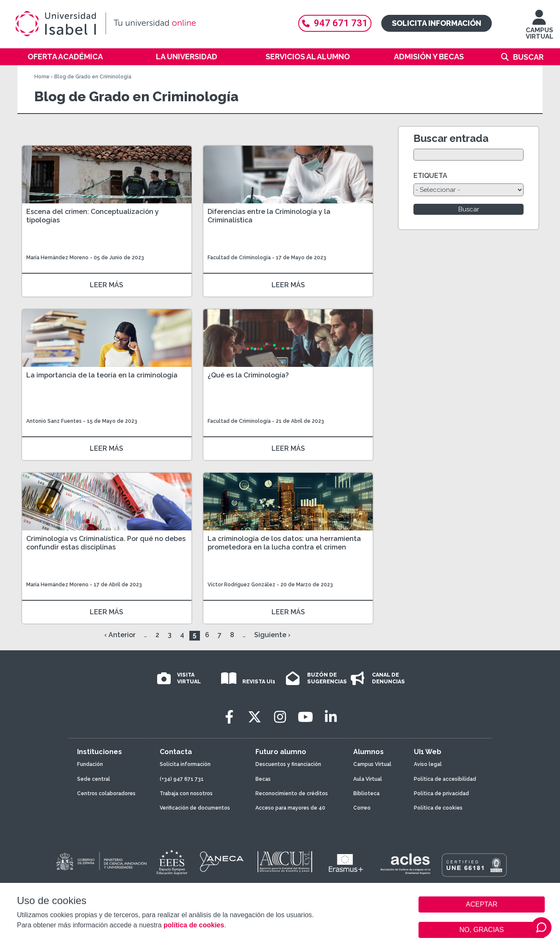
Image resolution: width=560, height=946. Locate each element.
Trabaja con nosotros (186, 793)
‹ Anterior (120, 635)
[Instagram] (280, 717)
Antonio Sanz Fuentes (54, 421)
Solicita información (437, 23)
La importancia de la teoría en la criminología (102, 375)
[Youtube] (305, 717)
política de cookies (194, 925)
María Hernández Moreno (57, 258)
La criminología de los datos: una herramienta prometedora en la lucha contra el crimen (284, 543)
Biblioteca (366, 793)
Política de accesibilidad (445, 779)
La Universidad (187, 57)
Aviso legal (428, 764)
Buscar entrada (451, 138)
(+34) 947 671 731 (182, 779)
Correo (362, 808)
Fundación (90, 764)
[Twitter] (255, 717)
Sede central (94, 779)
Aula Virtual (368, 779)
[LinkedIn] (331, 717)
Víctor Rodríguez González (241, 585)
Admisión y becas (429, 57)
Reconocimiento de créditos (292, 793)
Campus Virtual (372, 764)
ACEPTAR (482, 904)
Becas (263, 779)
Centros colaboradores (106, 793)
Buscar (528, 57)
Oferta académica (65, 57)
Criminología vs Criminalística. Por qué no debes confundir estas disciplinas (106, 543)
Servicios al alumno (308, 57)
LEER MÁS (107, 285)
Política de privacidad (441, 793)
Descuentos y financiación (288, 764)
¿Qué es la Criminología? (248, 375)
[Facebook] (229, 717)
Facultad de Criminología (240, 258)
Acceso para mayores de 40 (290, 808)
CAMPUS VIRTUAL (539, 29)
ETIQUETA (430, 176)
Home (42, 77)
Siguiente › (272, 635)
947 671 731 (335, 23)
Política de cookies (438, 808)
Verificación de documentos (195, 808)
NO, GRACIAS (482, 930)
